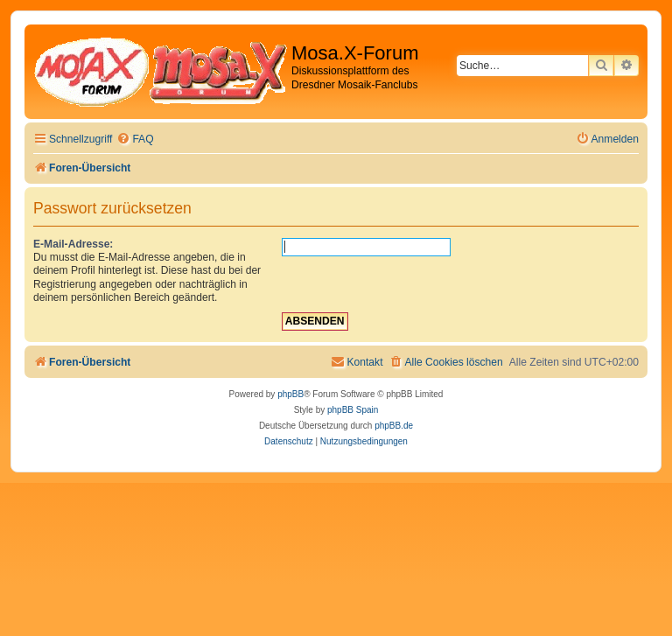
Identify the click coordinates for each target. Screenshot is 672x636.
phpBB (290, 394)
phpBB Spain (353, 410)
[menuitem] (135, 140)
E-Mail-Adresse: (73, 244)
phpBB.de (394, 426)
